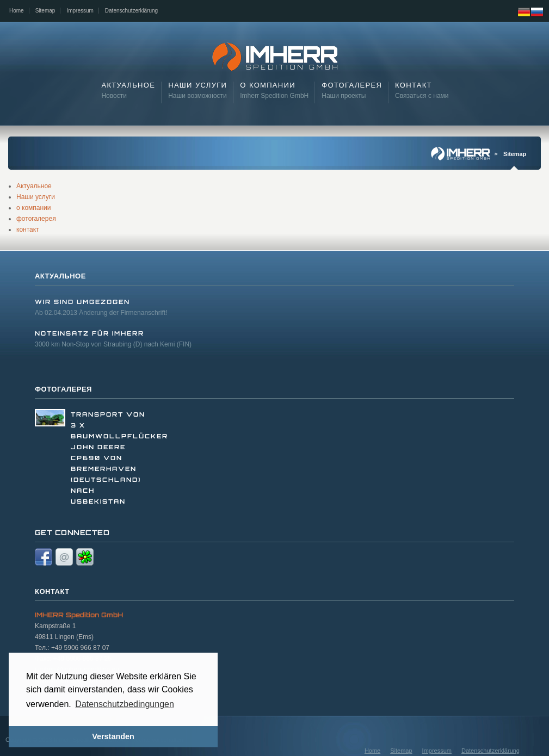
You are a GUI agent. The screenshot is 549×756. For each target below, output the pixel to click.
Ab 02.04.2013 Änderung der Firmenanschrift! (101, 313)
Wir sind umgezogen (82, 302)
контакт (28, 230)
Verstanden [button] (113, 736)
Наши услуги (36, 197)
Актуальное (34, 186)
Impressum (80, 11)
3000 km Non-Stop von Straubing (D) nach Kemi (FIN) (113, 344)
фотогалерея (36, 219)
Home (17, 11)
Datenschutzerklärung (131, 11)
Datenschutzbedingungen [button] (124, 704)
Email (64, 557)
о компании (34, 208)
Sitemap (45, 11)
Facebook (44, 557)
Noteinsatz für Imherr (90, 333)
